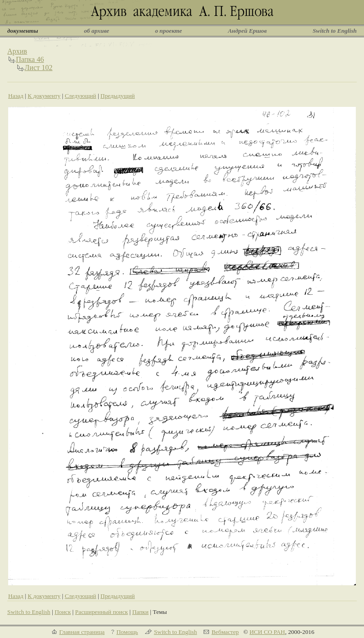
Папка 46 (30, 59)
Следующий (80, 96)
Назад (16, 96)
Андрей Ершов (247, 31)
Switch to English (335, 31)
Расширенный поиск (101, 612)
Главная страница (82, 632)
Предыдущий (118, 96)
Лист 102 (39, 68)
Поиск (63, 612)
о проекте (168, 31)
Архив (17, 51)
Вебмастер (225, 632)
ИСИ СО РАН (267, 632)
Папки (140, 612)
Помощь (127, 632)
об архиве (97, 31)
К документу (44, 96)
